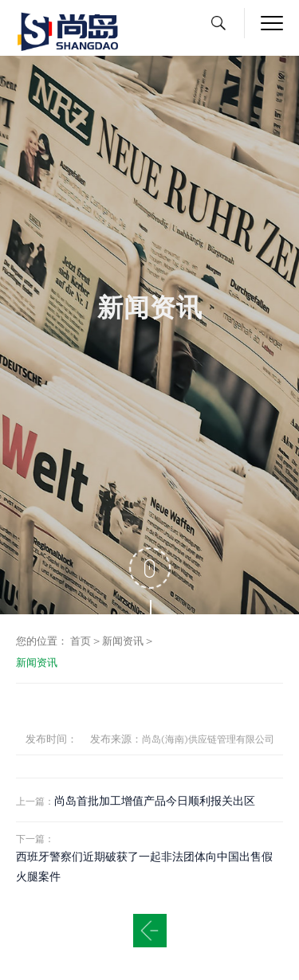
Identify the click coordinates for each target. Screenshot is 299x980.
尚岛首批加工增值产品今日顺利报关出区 (155, 801)
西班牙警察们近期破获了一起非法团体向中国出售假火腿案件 (144, 866)
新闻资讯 (123, 641)
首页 (81, 641)
